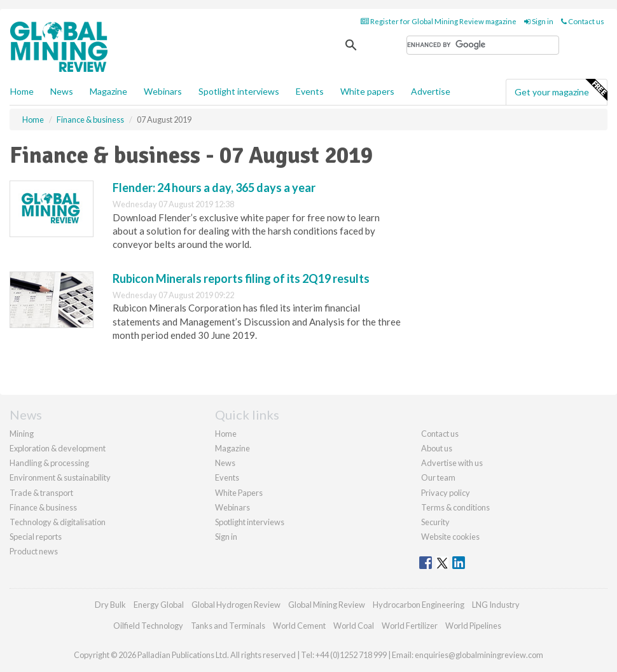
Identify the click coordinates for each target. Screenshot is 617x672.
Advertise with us (452, 463)
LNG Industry (496, 605)
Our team (438, 477)
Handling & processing (49, 463)
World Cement (299, 626)
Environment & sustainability (60, 477)
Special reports (36, 537)
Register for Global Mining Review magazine (439, 21)
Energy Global (159, 605)
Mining (22, 434)
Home (22, 91)
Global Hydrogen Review (236, 605)
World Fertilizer (410, 626)
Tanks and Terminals (228, 626)
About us (437, 448)
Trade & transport (41, 493)
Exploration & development (58, 448)
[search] (483, 45)
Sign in (539, 21)
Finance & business (43, 507)
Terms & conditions (455, 507)
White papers (367, 91)
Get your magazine (561, 90)
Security (435, 522)
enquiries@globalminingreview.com (479, 655)
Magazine (108, 91)
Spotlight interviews (239, 91)
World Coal (354, 626)
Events (310, 91)
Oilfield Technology (148, 626)
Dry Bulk (110, 605)
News (225, 463)
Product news (34, 551)
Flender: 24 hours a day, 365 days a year (214, 188)
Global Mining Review (327, 605)
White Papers (239, 493)
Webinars (163, 91)
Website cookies (450, 537)
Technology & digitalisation (58, 522)
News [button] (62, 91)
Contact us (583, 21)
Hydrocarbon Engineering (419, 605)
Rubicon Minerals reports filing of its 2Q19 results (241, 278)
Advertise (431, 91)
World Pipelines (473, 626)
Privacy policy (446, 493)
